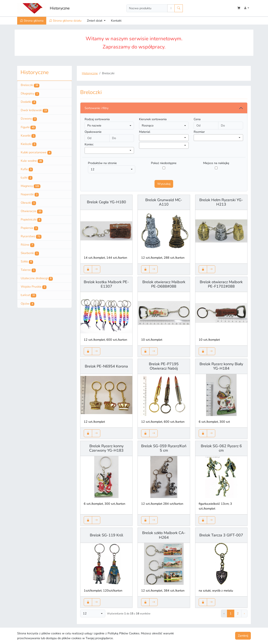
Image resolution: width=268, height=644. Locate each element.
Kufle (27, 169)
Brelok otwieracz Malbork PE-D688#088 (164, 284)
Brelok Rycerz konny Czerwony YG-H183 (106, 448)
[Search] (147, 8)
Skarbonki (30, 253)
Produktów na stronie (102, 163)
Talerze (28, 270)
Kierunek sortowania (153, 119)
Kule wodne (32, 161)
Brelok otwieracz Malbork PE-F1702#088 (221, 284)
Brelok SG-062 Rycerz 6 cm (221, 448)
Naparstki (30, 194)
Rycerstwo (31, 236)
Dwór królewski (34, 110)
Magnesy (31, 186)
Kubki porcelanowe (36, 153)
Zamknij (243, 636)
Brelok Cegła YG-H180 (106, 202)
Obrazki (28, 203)
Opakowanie (93, 132)
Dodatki (28, 102)
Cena (197, 119)
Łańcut (28, 295)
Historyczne (60, 8)
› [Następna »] (244, 613)
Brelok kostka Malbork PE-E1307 (106, 284)
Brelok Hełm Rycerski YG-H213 (221, 202)
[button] (246, 8)
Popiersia (29, 228)
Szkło (27, 262)
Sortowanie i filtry (97, 108)
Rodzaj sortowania (97, 119)
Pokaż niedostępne (164, 163)
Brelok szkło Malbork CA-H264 (164, 535)
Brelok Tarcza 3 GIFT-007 (221, 535)
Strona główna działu (65, 21)
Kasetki (28, 136)
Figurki (28, 127)
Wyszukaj (164, 184)
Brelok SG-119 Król (106, 535)
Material (145, 132)
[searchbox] (141, 138)
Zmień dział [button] (95, 21)
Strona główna (32, 21)
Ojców (28, 304)
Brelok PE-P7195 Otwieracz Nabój (164, 366)
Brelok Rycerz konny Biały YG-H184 (221, 366)
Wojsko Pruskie (34, 287)
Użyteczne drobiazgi (37, 278)
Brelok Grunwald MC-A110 (164, 202)
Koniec (89, 144)
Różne (28, 245)
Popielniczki (31, 220)
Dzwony (29, 119)
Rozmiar (199, 132)
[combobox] (164, 138)
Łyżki (27, 178)
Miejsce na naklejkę (216, 163)
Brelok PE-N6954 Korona (106, 366)
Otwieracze (32, 211)
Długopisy (30, 94)
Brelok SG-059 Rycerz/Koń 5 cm (164, 448)
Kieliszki (29, 144)
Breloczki (30, 85)
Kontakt (116, 21)
